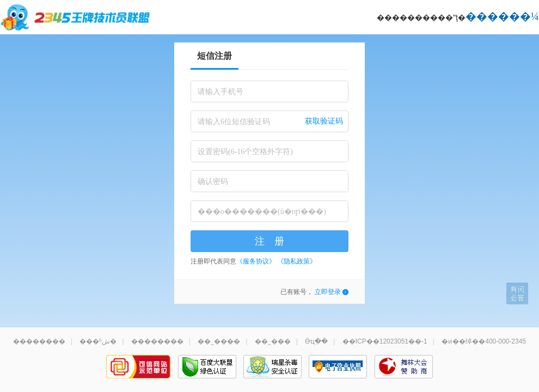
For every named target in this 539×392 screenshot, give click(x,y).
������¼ (502, 16)
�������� (39, 341)
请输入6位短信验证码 (234, 122)
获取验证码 (324, 121)
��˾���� (219, 341)
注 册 (269, 241)
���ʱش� (98, 341)
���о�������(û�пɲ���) (262, 212)
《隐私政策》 (297, 261)
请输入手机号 (220, 92)
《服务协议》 (256, 261)
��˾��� (273, 341)
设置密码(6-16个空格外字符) (245, 152)
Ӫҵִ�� (316, 341)
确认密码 (213, 182)
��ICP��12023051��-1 (385, 341)
